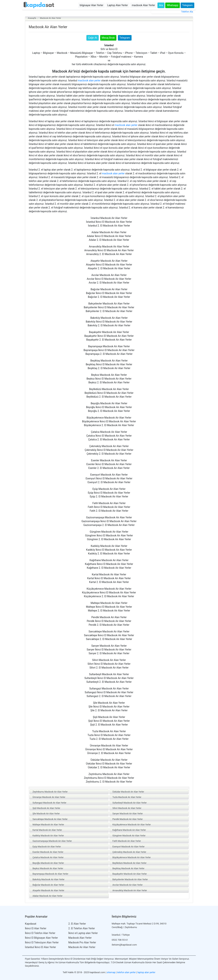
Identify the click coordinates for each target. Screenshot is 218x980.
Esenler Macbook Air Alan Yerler (48, 852)
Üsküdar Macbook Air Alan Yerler (128, 792)
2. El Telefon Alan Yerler (82, 928)
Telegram (187, 5)
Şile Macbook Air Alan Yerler (46, 814)
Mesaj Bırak (108, 38)
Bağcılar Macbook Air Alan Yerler (48, 885)
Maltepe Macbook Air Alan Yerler (48, 825)
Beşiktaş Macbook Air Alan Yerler (128, 868)
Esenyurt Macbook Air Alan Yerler (129, 847)
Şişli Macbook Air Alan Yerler (46, 808)
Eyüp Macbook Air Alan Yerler (47, 847)
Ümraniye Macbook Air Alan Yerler (49, 797)
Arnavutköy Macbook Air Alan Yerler (130, 890)
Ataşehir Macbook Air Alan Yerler (48, 890)
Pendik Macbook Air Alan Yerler (128, 819)
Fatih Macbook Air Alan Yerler (127, 841)
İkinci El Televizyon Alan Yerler (42, 942)
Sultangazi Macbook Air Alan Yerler (49, 803)
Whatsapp (173, 5)
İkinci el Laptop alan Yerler (83, 933)
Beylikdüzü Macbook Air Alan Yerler (129, 863)
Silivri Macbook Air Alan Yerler (127, 808)
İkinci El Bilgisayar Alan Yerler (41, 938)
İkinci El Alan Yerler (36, 928)
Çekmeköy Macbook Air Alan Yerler (129, 852)
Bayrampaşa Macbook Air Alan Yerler (50, 874)
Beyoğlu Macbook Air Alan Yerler (48, 863)
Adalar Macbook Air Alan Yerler (48, 896)
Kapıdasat (31, 924)
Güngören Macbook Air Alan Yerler (129, 836)
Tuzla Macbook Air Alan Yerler (127, 797)
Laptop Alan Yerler (117, 5)
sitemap (111, 972)
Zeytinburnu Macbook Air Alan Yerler (50, 792)
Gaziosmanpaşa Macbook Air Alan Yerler (52, 841)
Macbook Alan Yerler (80, 938)
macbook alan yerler (89, 80)
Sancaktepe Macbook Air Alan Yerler (50, 819)
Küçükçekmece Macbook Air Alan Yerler (132, 825)
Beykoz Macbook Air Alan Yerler (48, 868)
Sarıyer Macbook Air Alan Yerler (128, 814)
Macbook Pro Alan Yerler (82, 942)
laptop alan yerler (146, 972)
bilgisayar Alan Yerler (91, 5)
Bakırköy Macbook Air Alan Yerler (49, 879)
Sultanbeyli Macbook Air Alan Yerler (130, 803)
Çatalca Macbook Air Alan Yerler (48, 857)
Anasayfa (32, 18)
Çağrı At (93, 38)
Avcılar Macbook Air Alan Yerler (128, 885)
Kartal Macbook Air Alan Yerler (47, 830)
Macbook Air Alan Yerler (50, 18)
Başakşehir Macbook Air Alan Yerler (130, 874)
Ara (161, 5)
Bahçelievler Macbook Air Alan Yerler (130, 879)
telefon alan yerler (126, 972)
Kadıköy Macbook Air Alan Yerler (48, 836)
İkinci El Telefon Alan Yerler (40, 933)
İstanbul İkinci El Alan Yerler (40, 947)
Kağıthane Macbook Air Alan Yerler (129, 830)
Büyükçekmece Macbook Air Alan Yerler (132, 857)
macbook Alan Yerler (143, 5)
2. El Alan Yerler (77, 924)
